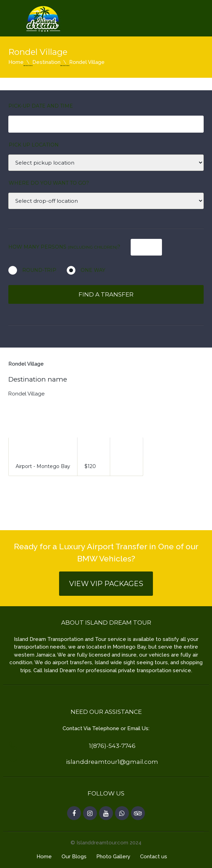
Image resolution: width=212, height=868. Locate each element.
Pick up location (34, 145)
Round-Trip (39, 270)
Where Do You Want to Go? (49, 183)
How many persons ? (64, 247)
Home (16, 62)
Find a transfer (106, 294)
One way (93, 270)
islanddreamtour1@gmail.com (112, 762)
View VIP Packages (106, 584)
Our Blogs (74, 857)
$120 (90, 466)
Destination (46, 62)
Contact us (154, 857)
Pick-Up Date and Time (41, 106)
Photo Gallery (113, 857)
